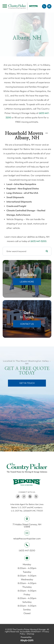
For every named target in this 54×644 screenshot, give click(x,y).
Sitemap (30, 634)
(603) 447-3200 (38, 241)
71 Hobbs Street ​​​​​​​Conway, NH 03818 (27, 526)
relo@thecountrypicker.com (27, 539)
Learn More (27, 282)
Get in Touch (27, 383)
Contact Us (27, 324)
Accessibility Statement (30, 631)
